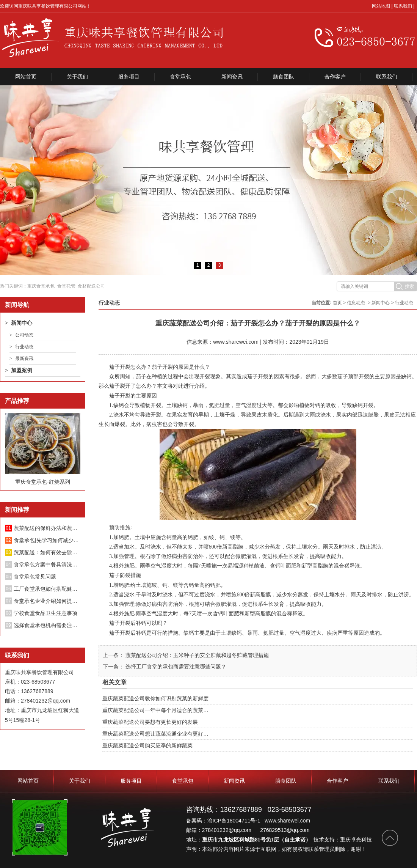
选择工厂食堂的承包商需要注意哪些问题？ (175, 667)
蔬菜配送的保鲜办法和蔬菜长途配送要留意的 (47, 528)
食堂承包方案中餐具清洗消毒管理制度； (47, 565)
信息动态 (356, 303)
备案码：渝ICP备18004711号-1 (224, 821)
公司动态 (24, 335)
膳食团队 (284, 77)
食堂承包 (180, 77)
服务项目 (129, 77)
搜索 (409, 286)
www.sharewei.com (236, 342)
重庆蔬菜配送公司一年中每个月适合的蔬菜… (155, 710)
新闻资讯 (232, 77)
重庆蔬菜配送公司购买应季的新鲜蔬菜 (147, 745)
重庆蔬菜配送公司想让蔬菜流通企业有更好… (155, 734)
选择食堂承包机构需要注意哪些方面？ (47, 625)
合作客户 (335, 77)
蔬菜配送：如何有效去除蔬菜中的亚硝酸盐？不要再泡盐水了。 (47, 552)
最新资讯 (24, 359)
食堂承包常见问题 (35, 577)
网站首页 (26, 77)
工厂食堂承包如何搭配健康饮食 (47, 589)
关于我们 (77, 77)
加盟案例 (22, 370)
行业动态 (24, 347)
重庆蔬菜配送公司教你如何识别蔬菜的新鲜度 (155, 698)
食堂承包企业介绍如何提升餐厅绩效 (47, 601)
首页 (337, 303)
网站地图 (381, 6)
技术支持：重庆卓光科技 (343, 840)
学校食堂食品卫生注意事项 (45, 613)
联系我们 (403, 6)
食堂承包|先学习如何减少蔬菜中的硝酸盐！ (47, 540)
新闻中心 (22, 323)
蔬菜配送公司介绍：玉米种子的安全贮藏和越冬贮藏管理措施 (196, 655)
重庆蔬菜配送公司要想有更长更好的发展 (150, 722)
